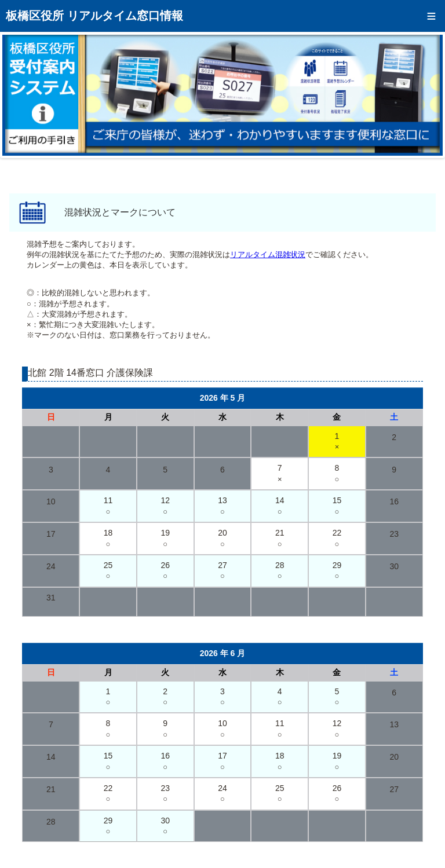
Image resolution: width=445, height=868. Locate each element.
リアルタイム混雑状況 (268, 254)
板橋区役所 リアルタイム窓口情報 (94, 16)
